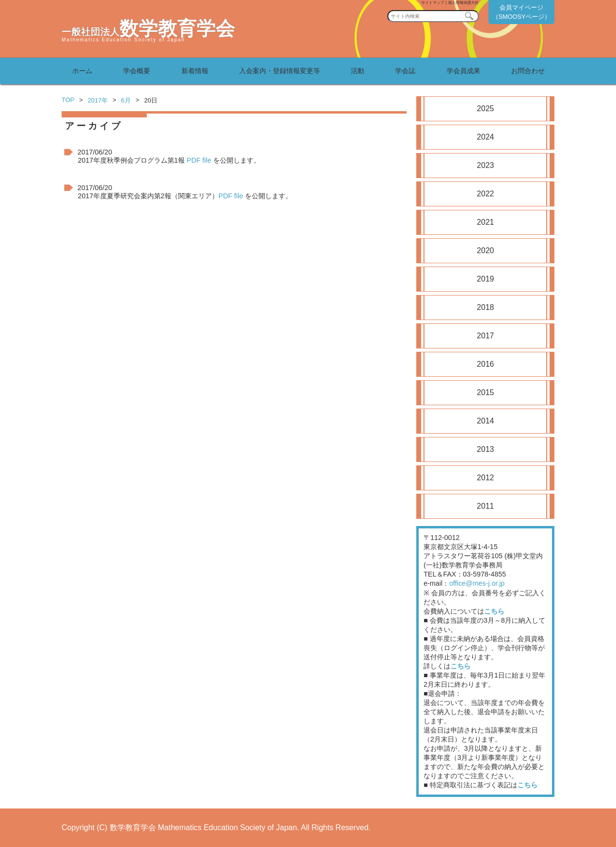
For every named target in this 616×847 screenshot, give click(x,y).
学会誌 (405, 71)
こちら (494, 611)
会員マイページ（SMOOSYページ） (521, 12)
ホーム (82, 71)
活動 (358, 71)
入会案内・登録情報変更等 (280, 71)
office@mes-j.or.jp (477, 583)
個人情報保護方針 (463, 3)
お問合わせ (528, 71)
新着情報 (195, 71)
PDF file (199, 160)
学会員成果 (463, 71)
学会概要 (137, 71)
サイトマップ (433, 3)
